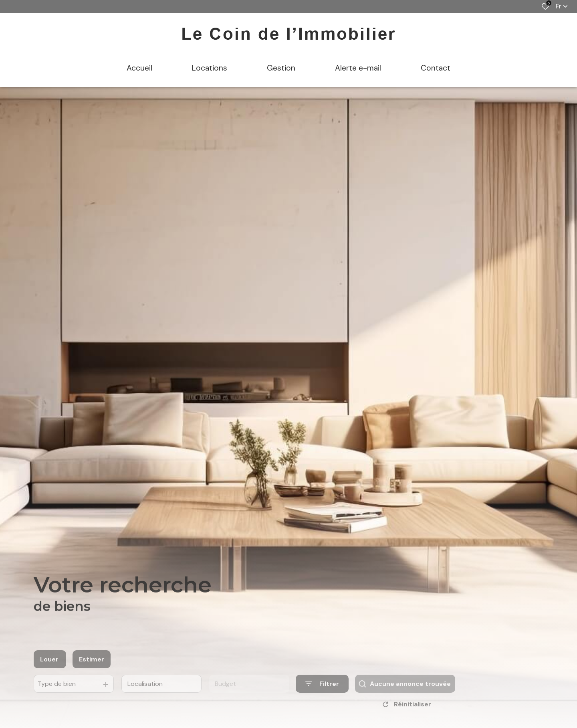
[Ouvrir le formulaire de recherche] (322, 694)
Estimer (92, 670)
